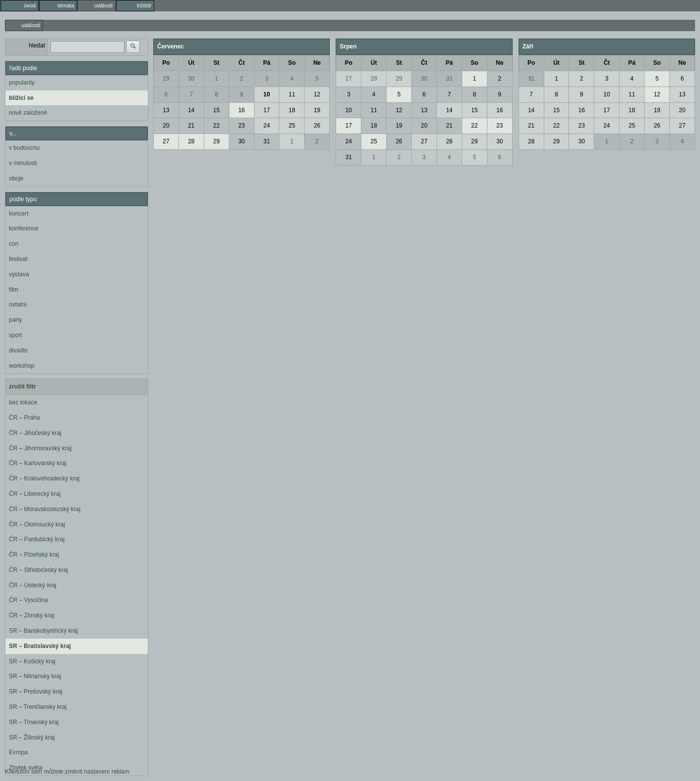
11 (292, 94)
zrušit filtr (22, 387)
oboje (16, 178)
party (16, 320)
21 (191, 126)
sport (16, 335)
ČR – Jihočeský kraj (35, 433)
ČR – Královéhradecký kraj (44, 478)
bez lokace (23, 402)
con (14, 244)
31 (267, 141)
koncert (19, 214)
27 (166, 141)
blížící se (21, 98)
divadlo (18, 350)
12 (317, 94)
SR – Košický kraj (32, 661)
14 (191, 110)
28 (191, 141)
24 (267, 126)
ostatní (18, 304)
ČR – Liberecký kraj (35, 494)
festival (18, 259)
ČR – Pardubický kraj (37, 539)
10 (267, 94)
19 (317, 110)
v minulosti (23, 163)
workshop (22, 366)
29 (166, 79)
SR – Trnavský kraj (34, 722)
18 (292, 110)
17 (267, 110)
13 (166, 110)
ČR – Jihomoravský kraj (40, 448)
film (14, 290)
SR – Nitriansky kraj (35, 676)
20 (166, 126)
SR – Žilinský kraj (32, 738)
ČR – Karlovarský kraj (38, 463)
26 (317, 126)
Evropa (18, 752)
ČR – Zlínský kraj (31, 615)
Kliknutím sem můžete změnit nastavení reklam (67, 772)
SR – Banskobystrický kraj (43, 631)
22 (216, 126)
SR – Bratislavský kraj (40, 646)
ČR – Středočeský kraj (38, 570)
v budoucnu (24, 148)
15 (216, 110)
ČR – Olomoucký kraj (37, 524)
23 (241, 126)
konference (23, 228)
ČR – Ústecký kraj (33, 585)
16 (241, 110)
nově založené (28, 113)
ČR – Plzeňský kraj (34, 555)
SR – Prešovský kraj (36, 692)
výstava (19, 274)
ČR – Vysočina (28, 600)
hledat (37, 45)
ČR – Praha (24, 418)
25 (292, 126)
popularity (22, 83)
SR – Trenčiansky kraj (38, 707)
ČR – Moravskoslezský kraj (45, 509)
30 (191, 79)
